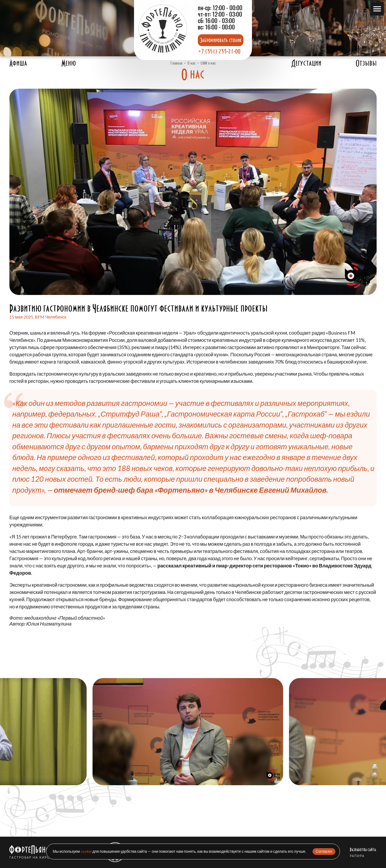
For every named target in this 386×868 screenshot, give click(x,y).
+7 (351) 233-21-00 (219, 51)
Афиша (18, 63)
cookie (86, 851)
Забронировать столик (221, 40)
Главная (176, 63)
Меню (69, 63)
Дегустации (306, 63)
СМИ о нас (208, 63)
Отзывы (366, 63)
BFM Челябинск (51, 317)
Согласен (324, 851)
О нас (191, 63)
